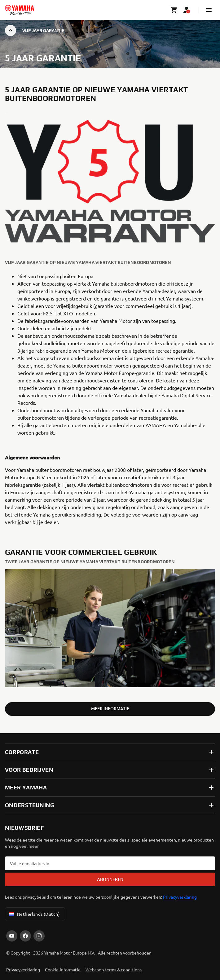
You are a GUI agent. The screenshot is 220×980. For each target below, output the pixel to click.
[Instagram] (39, 936)
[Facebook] (25, 936)
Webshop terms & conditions (114, 969)
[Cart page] (174, 10)
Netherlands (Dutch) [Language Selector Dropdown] (34, 914)
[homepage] (20, 10)
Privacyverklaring (180, 897)
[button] (209, 10)
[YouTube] (12, 936)
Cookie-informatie (63, 969)
